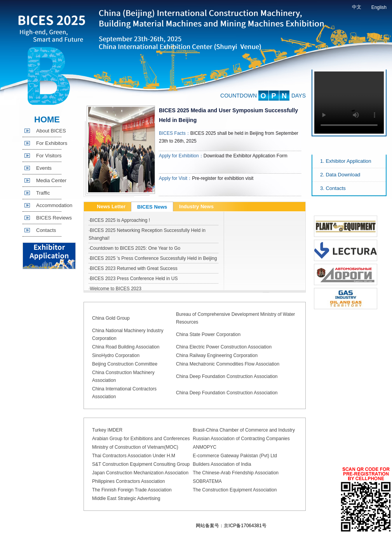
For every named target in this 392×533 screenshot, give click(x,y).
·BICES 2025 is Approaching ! (119, 220)
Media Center (51, 180)
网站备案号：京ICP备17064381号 (231, 526)
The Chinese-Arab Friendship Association (236, 473)
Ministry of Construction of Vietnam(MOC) (135, 447)
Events (44, 168)
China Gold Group (111, 318)
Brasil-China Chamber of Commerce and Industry (244, 430)
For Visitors (49, 156)
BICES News (152, 207)
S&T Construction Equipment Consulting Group (141, 464)
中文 (357, 7)
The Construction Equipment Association (235, 490)
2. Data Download (340, 175)
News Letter (111, 206)
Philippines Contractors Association (128, 481)
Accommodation (54, 205)
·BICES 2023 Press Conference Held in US (133, 279)
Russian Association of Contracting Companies (241, 439)
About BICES (51, 131)
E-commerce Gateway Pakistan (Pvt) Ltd (235, 456)
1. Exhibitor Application (346, 161)
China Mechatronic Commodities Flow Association (228, 364)
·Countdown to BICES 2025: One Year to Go (134, 248)
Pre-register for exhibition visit (223, 178)
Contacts (46, 230)
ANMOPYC (205, 447)
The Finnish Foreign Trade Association (132, 490)
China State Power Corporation (208, 334)
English (379, 7)
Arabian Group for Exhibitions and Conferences (141, 439)
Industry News (196, 206)
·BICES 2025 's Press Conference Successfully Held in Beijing (153, 258)
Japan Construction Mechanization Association (140, 473)
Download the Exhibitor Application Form (246, 156)
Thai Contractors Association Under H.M (134, 456)
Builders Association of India (222, 464)
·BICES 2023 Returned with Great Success (133, 268)
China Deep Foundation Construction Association (227, 376)
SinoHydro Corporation (116, 355)
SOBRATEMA (207, 481)
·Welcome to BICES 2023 (115, 289)
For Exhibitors (52, 143)
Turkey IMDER (107, 430)
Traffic (43, 193)
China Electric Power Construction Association (224, 347)
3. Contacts (333, 188)
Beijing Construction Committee (125, 364)
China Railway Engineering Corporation (217, 355)
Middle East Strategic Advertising (126, 498)
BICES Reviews (54, 218)
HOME (47, 119)
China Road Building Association (126, 347)
